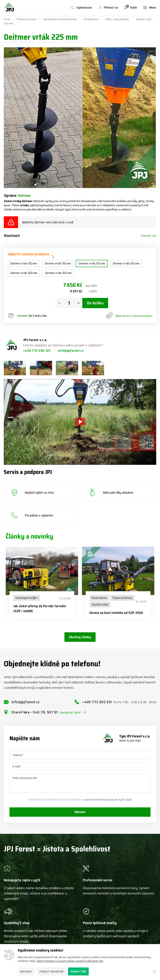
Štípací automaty (122, 598)
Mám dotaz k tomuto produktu (129, 316)
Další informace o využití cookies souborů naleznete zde (70, 961)
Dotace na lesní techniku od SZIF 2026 (116, 613)
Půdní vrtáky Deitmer (117, 19)
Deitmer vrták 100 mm (24, 263)
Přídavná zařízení (27, 19)
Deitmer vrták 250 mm (126, 263)
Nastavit (26, 971)
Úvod (7, 19)
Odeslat (80, 816)
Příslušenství (91, 19)
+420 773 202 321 (37, 351)
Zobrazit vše (149, 236)
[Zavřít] (154, 971)
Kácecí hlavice (99, 598)
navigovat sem (70, 716)
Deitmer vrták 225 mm (92, 263)
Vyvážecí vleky (100, 605)
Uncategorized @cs (27, 598)
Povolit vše (78, 971)
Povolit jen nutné (51, 971)
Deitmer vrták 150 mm (58, 263)
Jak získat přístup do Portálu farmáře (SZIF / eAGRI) (40, 609)
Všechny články (80, 637)
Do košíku (95, 303)
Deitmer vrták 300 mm (24, 273)
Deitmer (25, 195)
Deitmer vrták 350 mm (58, 273)
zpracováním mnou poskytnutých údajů (108, 803)
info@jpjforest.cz (71, 351)
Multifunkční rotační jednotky (60, 19)
